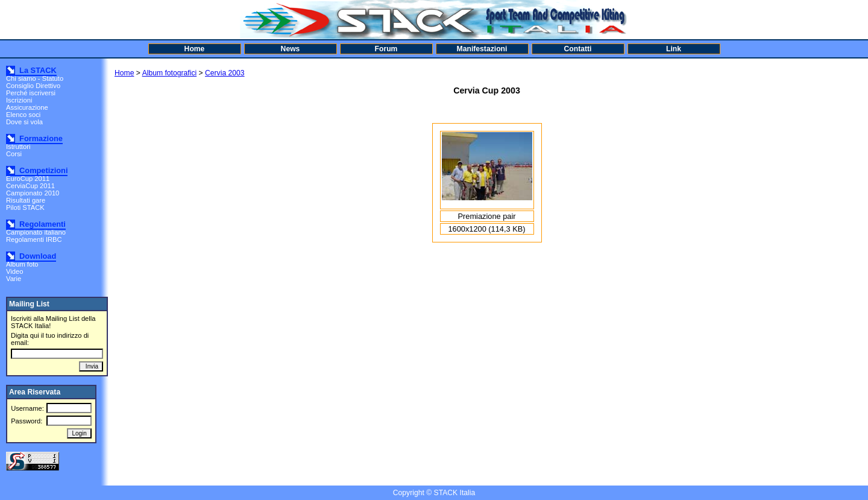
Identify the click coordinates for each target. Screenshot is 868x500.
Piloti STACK (25, 207)
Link (674, 49)
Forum (386, 49)
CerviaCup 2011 (30, 186)
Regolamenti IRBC (34, 239)
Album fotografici (170, 73)
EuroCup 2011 (28, 179)
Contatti (578, 49)
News (291, 49)
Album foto (22, 264)
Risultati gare (26, 200)
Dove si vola (24, 122)
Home (195, 49)
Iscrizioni (19, 100)
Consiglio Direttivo (33, 86)
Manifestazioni (482, 49)
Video (14, 271)
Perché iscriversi (31, 93)
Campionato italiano (36, 232)
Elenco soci (23, 115)
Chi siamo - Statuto (35, 78)
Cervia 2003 (225, 73)
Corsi (14, 154)
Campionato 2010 (33, 193)
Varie (14, 279)
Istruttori (18, 147)
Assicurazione (27, 107)
